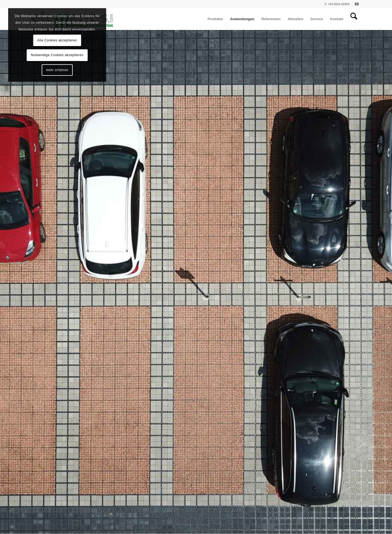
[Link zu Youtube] (357, 4)
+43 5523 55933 (339, 4)
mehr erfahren (57, 70)
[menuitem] (215, 19)
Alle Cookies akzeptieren (57, 40)
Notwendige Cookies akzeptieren (57, 55)
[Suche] (354, 19)
